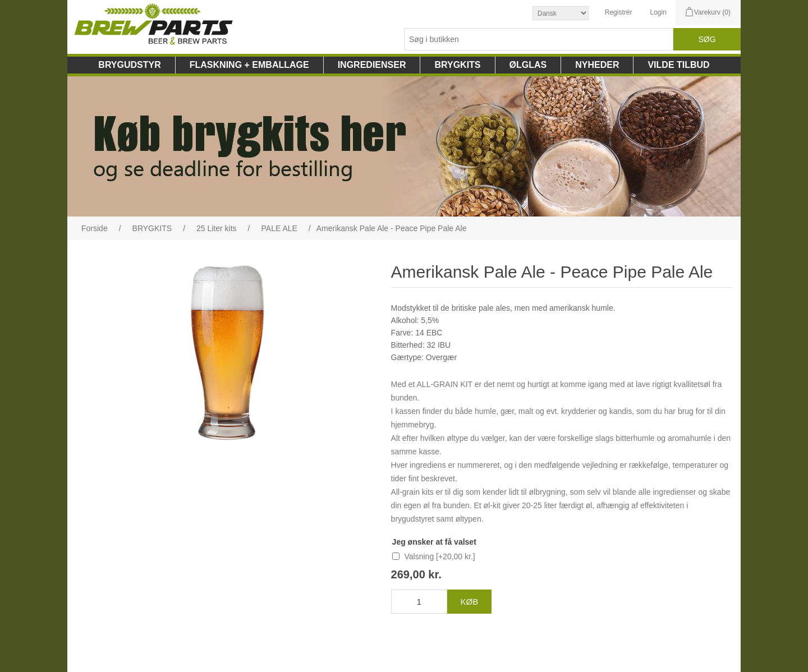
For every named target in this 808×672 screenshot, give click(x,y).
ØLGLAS (528, 65)
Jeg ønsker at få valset (434, 542)
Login (658, 12)
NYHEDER (597, 65)
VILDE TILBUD (678, 65)
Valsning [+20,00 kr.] (440, 556)
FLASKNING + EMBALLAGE (249, 65)
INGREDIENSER (372, 65)
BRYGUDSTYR (129, 65)
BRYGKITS (457, 65)
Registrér (619, 12)
